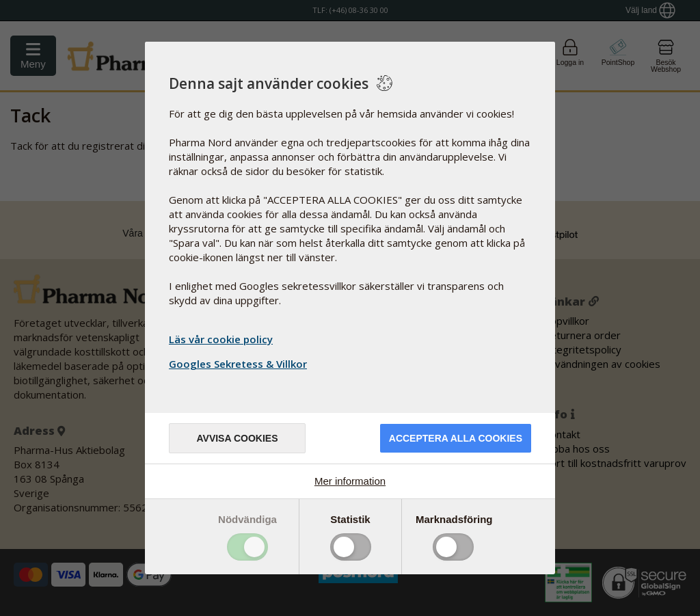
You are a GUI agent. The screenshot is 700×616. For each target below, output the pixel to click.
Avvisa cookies (237, 438)
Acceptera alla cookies (456, 438)
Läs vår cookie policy (221, 339)
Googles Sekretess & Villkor (240, 364)
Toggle (247, 547)
